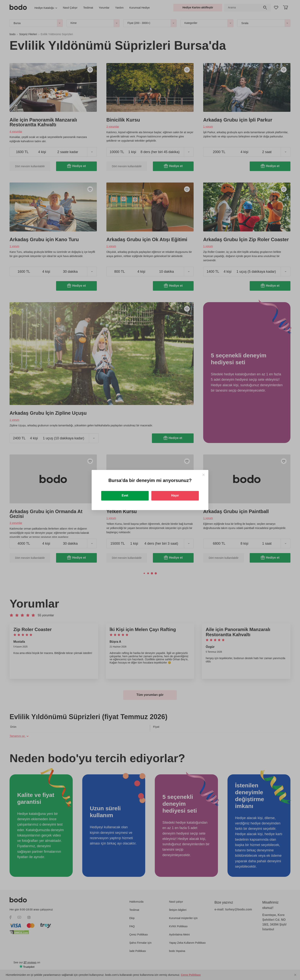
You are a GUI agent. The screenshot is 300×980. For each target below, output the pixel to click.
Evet (125, 495)
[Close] (203, 475)
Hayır (175, 495)
